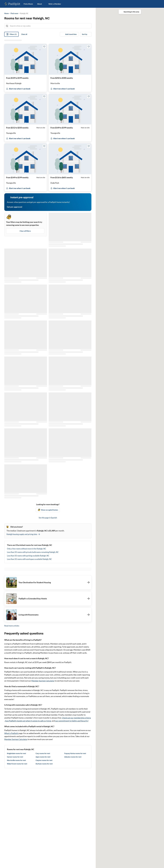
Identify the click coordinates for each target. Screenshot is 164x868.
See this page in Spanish (48, 518)
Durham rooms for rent (44, 764)
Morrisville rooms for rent (16, 760)
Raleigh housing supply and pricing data (23, 534)
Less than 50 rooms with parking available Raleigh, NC (28, 556)
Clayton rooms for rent (44, 760)
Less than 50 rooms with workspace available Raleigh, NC (29, 559)
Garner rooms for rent (15, 757)
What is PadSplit (11, 733)
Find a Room (28, 4)
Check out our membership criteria (76, 718)
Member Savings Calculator (43, 681)
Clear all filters (25, 231)
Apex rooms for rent (43, 757)
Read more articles (12, 626)
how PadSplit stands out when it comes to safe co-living (28, 721)
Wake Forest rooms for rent (17, 764)
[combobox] (50, 26)
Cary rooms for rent (43, 753)
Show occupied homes (48, 510)
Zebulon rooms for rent (73, 757)
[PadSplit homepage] (12, 4)
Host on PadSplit (139, 4)
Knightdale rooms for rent (16, 753)
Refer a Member (55, 4)
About (41, 4)
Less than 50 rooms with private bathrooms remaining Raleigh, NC (33, 552)
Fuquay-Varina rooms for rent (75, 753)
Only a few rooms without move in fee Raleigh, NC (27, 549)
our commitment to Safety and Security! (72, 721)
